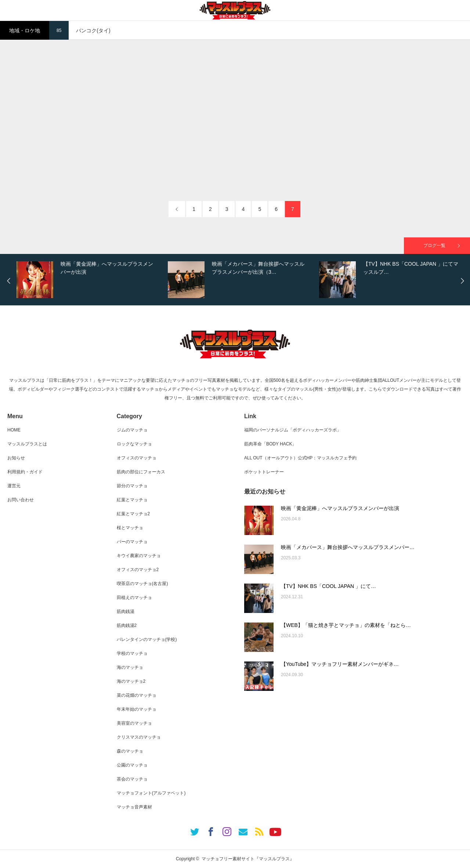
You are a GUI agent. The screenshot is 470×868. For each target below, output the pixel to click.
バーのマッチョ (132, 542)
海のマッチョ (130, 667)
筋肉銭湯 (126, 611)
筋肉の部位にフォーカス (141, 472)
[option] (90, 280)
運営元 (14, 486)
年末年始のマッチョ (137, 709)
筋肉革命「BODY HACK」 (270, 444)
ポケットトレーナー (264, 472)
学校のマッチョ (132, 653)
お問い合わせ (21, 500)
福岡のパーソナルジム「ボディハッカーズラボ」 (293, 430)
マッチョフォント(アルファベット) (151, 793)
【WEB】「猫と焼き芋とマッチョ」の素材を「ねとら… (346, 625)
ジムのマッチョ (132, 430)
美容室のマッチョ (134, 723)
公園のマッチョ (132, 765)
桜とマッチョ (130, 528)
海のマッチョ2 (131, 681)
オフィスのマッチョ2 (138, 570)
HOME (14, 430)
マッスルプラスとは (27, 444)
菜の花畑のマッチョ (137, 695)
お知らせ (16, 458)
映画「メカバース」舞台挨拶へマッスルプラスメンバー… (348, 547)
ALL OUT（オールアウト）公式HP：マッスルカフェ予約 (300, 458)
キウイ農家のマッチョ (139, 556)
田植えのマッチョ (134, 598)
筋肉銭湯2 (127, 625)
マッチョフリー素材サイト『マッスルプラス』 (248, 859)
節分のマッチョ (132, 486)
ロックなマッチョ (134, 444)
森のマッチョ (130, 751)
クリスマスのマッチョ (139, 737)
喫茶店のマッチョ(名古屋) (142, 584)
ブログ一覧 (434, 245)
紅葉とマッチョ (132, 500)
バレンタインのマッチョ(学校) (147, 639)
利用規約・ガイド (25, 472)
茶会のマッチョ (132, 779)
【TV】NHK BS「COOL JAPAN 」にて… (328, 586)
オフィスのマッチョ (137, 458)
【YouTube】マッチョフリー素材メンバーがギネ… (340, 664)
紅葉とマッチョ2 (133, 514)
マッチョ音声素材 (134, 807)
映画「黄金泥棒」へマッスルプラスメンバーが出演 (340, 508)
